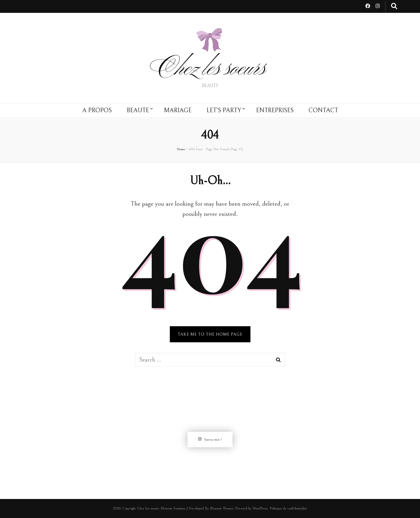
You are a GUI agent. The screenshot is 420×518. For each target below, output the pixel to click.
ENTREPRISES (275, 110)
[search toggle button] (394, 6)
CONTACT (323, 110)
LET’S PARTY (224, 110)
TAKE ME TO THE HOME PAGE (210, 334)
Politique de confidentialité (288, 508)
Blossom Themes (222, 508)
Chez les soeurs (210, 70)
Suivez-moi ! (210, 440)
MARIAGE (178, 110)
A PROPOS (97, 110)
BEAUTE (138, 110)
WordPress (260, 508)
